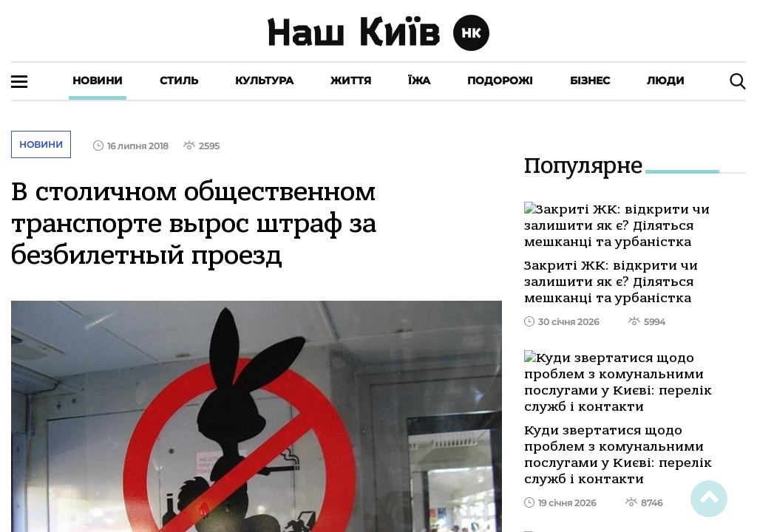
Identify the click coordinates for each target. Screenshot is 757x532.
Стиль (179, 81)
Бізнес (590, 81)
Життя (351, 81)
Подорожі (500, 81)
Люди (666, 81)
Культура (264, 81)
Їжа (419, 81)
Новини (98, 81)
